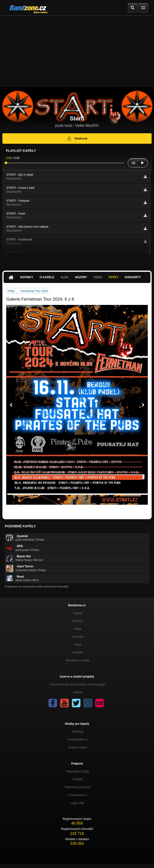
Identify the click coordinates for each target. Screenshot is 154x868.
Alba (65, 277)
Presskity (78, 732)
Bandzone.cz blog (77, 660)
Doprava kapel (77, 747)
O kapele (47, 277)
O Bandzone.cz (78, 795)
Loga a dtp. (78, 803)
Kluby (78, 645)
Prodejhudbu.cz (77, 740)
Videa (98, 277)
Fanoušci (78, 637)
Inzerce (77, 692)
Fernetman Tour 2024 (34, 291)
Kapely (78, 613)
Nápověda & (77, 771)
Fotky (114, 277)
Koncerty (133, 277)
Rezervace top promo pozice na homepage (77, 684)
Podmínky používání (78, 787)
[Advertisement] (77, 51)
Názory (81, 277)
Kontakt (78, 779)
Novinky (27, 277)
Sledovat (77, 139)
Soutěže (78, 652)
